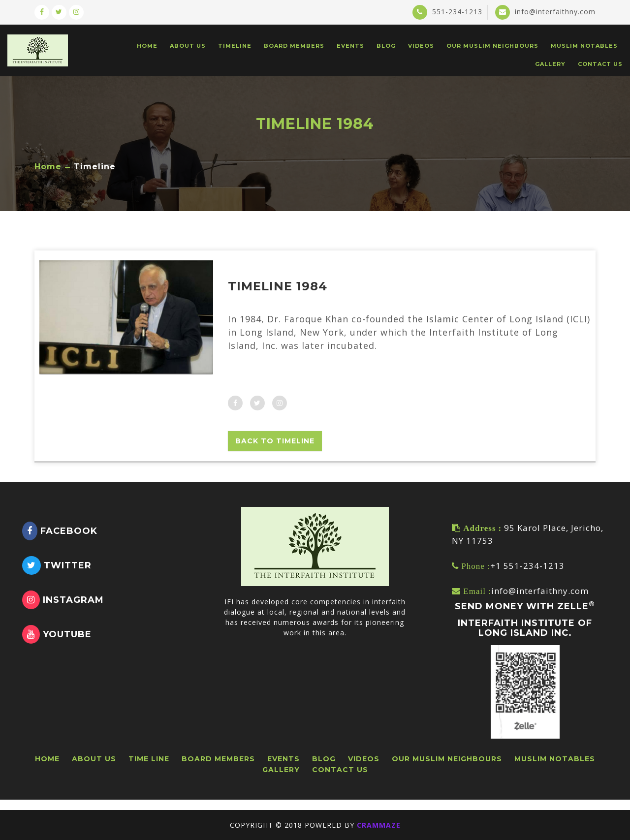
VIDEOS (421, 46)
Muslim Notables (584, 46)
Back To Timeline (275, 441)
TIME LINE (149, 759)
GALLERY (550, 64)
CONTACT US (600, 64)
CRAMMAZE (379, 825)
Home (48, 167)
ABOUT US (188, 46)
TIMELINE (235, 46)
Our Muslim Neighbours (492, 46)
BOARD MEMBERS (294, 46)
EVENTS (350, 46)
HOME (147, 46)
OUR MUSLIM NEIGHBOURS (447, 759)
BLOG (386, 46)
